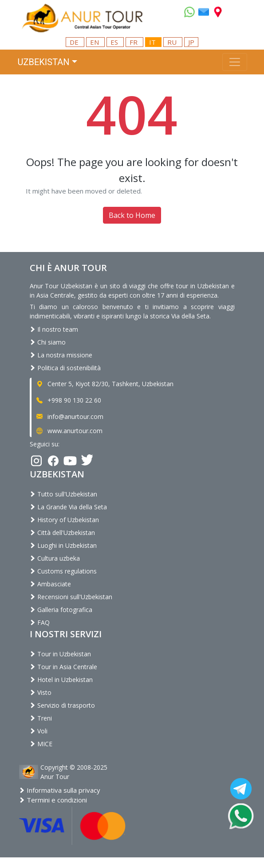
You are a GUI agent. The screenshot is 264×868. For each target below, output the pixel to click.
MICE (41, 744)
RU (173, 42)
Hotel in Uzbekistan (61, 680)
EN (95, 42)
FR (134, 42)
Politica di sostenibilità (65, 368)
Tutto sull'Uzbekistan (63, 494)
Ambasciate (50, 584)
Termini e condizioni (53, 800)
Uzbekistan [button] (44, 62)
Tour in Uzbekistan (60, 654)
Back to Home (132, 215)
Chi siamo (48, 342)
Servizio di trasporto (62, 705)
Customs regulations (63, 571)
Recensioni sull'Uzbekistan (71, 597)
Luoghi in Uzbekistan (63, 545)
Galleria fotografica (61, 610)
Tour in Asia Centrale (63, 667)
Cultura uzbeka (55, 558)
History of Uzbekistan (64, 520)
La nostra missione (61, 355)
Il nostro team (54, 329)
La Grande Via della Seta (68, 507)
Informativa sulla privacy (60, 790)
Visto (41, 692)
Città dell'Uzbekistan (62, 533)
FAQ (40, 622)
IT (153, 42)
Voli (39, 731)
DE (75, 42)
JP (191, 42)
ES (115, 42)
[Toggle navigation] (235, 62)
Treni (41, 718)
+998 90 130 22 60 (68, 400)
